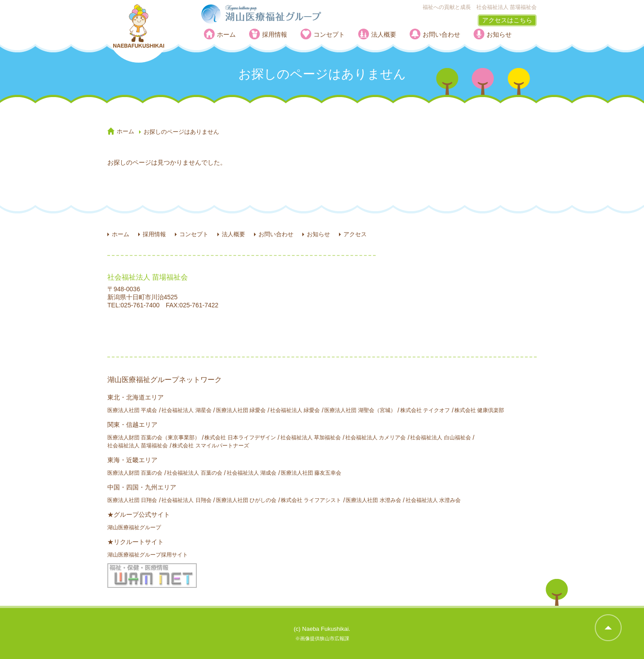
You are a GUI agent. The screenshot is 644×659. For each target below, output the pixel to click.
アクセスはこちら (507, 20)
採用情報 (275, 34)
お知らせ (499, 34)
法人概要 (384, 34)
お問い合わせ (441, 34)
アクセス (355, 234)
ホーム (226, 34)
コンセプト (329, 34)
